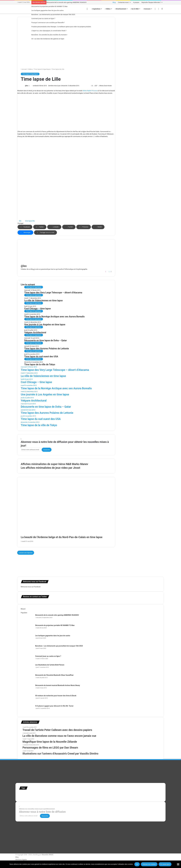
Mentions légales (21, 860)
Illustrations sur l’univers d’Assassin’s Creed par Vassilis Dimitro (60, 754)
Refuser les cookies (149, 864)
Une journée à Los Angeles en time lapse (45, 325)
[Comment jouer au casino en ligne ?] (27, 659)
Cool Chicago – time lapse (38, 309)
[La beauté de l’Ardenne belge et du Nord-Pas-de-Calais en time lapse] (66, 510)
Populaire (24, 613)
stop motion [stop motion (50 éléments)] (143, 794)
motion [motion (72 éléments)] (117, 794)
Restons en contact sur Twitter (35, 597)
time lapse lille (30, 221)
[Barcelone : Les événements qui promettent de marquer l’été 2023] (27, 649)
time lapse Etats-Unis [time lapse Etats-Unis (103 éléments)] (39, 797)
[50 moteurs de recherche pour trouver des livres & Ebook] (27, 699)
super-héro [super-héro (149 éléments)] (153, 793)
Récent (23, 609)
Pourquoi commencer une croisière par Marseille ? (48, 23)
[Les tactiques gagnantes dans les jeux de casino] (27, 639)
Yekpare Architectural (35, 333)
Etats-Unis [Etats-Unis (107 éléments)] (51, 794)
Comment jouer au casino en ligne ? (43, 19)
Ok (137, 864)
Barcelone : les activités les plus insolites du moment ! (49, 35)
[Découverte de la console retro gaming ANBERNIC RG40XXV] (27, 618)
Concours (147, 9)
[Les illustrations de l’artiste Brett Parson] (27, 668)
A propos (136, 2)
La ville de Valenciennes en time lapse (43, 301)
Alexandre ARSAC (48, 855)
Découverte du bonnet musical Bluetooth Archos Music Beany (58, 685)
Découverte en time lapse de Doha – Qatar (46, 340)
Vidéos (30, 69)
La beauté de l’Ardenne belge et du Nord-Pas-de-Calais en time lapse (62, 537)
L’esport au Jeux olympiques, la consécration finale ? (49, 31)
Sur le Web (135, 9)
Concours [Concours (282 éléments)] (40, 793)
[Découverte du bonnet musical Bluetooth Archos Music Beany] (27, 689)
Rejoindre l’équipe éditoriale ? (151, 2)
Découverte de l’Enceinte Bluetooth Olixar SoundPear (54, 675)
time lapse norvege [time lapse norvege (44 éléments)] (54, 797)
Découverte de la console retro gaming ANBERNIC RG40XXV (66, 2)
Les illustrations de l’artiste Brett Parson (50, 665)
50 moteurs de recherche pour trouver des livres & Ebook (56, 696)
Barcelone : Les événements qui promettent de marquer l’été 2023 (53, 14)
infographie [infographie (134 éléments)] (101, 793)
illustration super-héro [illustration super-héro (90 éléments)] (86, 794)
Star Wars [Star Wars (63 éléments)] (136, 794)
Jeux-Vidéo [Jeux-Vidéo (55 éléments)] (110, 794)
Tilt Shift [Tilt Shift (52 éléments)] (27, 797)
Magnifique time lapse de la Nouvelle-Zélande (50, 742)
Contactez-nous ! (124, 2)
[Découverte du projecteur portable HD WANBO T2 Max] (27, 629)
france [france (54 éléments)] (58, 794)
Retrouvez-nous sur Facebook (31, 587)
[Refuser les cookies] (178, 864)
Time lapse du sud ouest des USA (41, 357)
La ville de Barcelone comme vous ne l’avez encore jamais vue (59, 736)
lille (20, 221)
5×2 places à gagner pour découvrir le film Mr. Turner (54, 706)
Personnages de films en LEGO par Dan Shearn (50, 748)
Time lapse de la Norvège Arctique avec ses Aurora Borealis (54, 317)
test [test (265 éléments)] (21, 796)
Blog (114, 2)
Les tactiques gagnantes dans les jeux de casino (48, 10)
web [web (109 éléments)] (62, 796)
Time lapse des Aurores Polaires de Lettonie (47, 349)
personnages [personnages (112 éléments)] (126, 793)
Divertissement (121, 9)
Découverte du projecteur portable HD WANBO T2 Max (49, 6)
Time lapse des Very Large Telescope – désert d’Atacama (53, 293)
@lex (26, 86)
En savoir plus (165, 864)
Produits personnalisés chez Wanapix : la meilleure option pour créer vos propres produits (61, 27)
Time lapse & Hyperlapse (42, 69)
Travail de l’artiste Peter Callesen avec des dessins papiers (57, 730)
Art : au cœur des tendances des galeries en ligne (48, 39)
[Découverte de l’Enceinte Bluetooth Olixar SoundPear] (27, 678)
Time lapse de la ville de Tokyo (40, 365)
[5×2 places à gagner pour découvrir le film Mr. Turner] (27, 709)
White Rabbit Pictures (90, 91)
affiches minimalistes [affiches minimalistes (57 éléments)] (26, 794)
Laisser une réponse (26, 553)
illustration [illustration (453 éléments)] (68, 793)
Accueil (24, 69)
